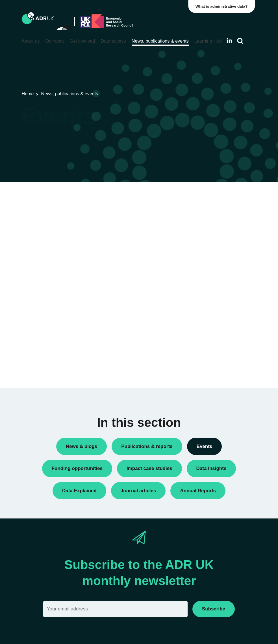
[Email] (115, 609)
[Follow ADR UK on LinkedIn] (229, 40)
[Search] (240, 41)
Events (205, 310)
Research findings (215, 320)
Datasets (206, 301)
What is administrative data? (223, 6)
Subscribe (214, 609)
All (200, 275)
